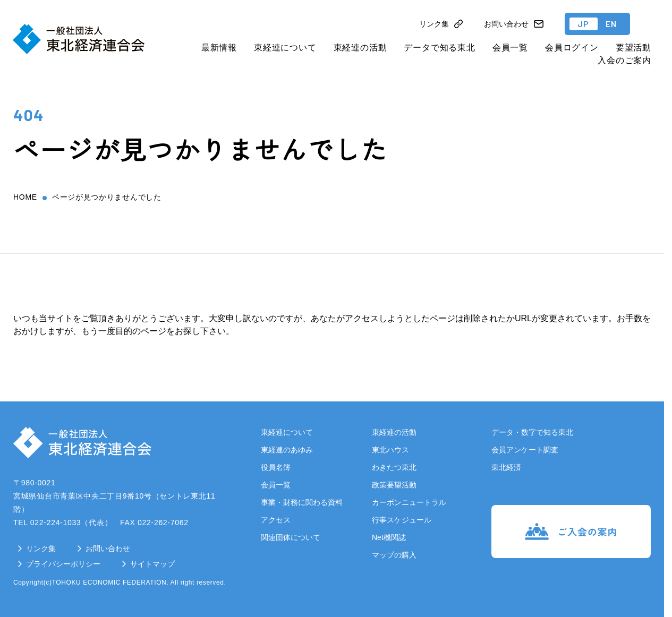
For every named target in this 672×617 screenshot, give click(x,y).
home (25, 197)
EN (611, 24)
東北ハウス (390, 450)
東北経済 (506, 467)
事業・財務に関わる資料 (302, 502)
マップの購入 (394, 555)
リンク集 (41, 549)
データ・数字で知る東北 (532, 432)
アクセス (276, 520)
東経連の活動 (360, 48)
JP (584, 24)
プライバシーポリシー (63, 564)
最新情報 (219, 48)
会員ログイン (572, 48)
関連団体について (291, 537)
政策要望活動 (394, 485)
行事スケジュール (402, 520)
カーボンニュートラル (409, 502)
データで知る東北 (439, 48)
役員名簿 (276, 467)
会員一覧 (510, 48)
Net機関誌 (389, 537)
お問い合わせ (108, 549)
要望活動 (633, 48)
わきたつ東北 (394, 467)
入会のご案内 (624, 60)
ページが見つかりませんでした (107, 197)
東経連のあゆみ (287, 450)
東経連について (285, 48)
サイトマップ (152, 564)
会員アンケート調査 (525, 450)
